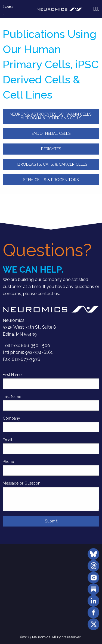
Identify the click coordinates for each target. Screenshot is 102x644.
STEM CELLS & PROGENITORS (51, 180)
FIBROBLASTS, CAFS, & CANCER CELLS (51, 164)
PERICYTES (51, 149)
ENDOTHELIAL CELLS (51, 133)
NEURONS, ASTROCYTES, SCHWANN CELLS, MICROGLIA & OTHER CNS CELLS (51, 116)
